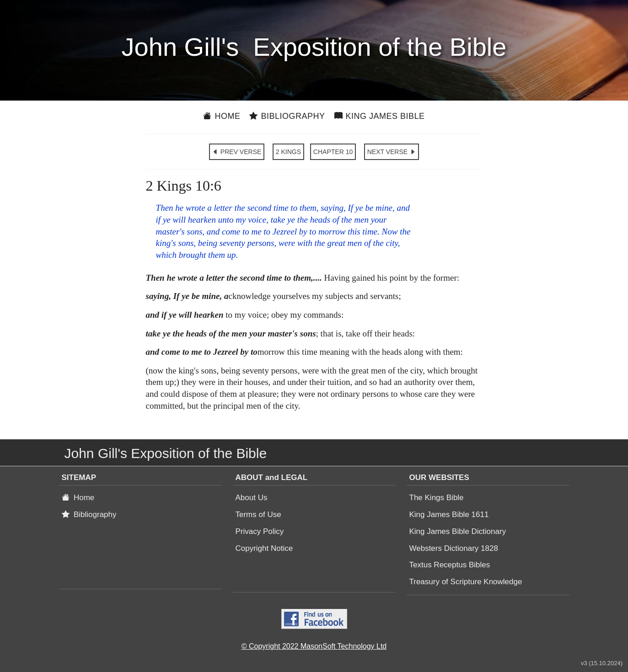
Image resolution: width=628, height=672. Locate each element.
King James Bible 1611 (449, 515)
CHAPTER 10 (333, 152)
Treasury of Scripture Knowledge (466, 582)
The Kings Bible (437, 498)
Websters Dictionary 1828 (454, 548)
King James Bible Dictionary (458, 531)
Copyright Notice (264, 548)
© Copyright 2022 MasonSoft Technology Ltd (314, 646)
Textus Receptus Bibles (450, 565)
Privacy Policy (260, 531)
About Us (252, 498)
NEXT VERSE (392, 152)
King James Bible (380, 116)
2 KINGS (288, 152)
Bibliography (287, 116)
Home (222, 116)
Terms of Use (258, 515)
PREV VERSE (237, 152)
